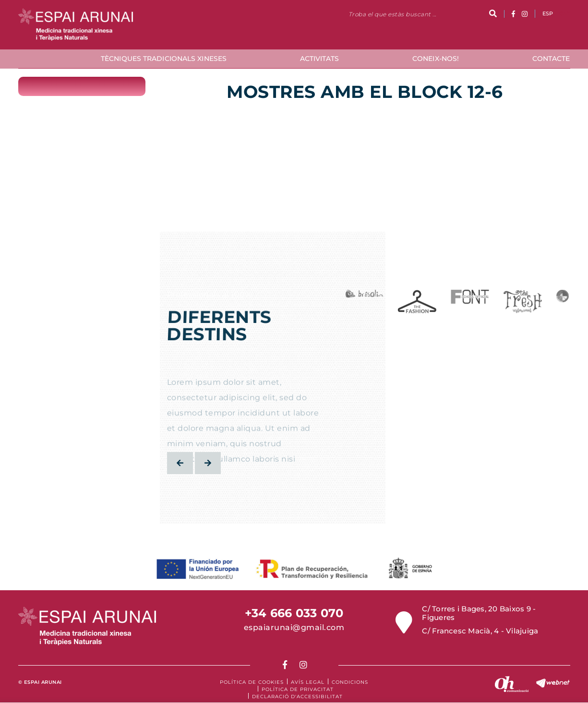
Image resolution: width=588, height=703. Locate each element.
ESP (548, 13)
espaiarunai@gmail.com (294, 627)
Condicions (350, 682)
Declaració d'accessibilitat (297, 697)
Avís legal (308, 682)
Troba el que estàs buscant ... (392, 14)
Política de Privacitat (298, 689)
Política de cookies (252, 682)
